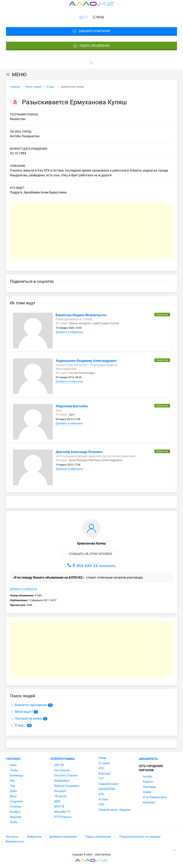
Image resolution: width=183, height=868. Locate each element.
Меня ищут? (21, 712)
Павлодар (149, 787)
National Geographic (67, 786)
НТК (101, 794)
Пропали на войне (26, 719)
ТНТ (101, 779)
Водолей (16, 817)
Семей (147, 792)
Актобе (147, 776)
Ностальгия (62, 770)
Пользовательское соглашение (140, 837)
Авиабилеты (148, 759)
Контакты (12, 837)
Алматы (148, 782)
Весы (13, 796)
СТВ (101, 805)
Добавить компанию (91, 31)
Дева (13, 791)
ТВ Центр (60, 796)
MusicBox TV (63, 812)
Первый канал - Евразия (114, 810)
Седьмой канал (109, 784)
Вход (98, 17)
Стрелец (15, 807)
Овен (13, 765)
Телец (14, 770)
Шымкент (149, 802)
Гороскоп (13, 759)
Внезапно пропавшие (28, 705)
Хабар (102, 758)
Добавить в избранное (69, 332)
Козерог (15, 812)
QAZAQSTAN (107, 789)
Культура (104, 773)
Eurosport (60, 791)
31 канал (104, 763)
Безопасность (15, 841)
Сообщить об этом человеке (91, 554)
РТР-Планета (63, 817)
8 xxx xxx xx (91, 565)
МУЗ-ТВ (59, 807)
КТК (101, 768)
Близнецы (17, 775)
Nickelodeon (62, 781)
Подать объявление (91, 46)
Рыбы (14, 822)
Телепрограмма (63, 759)
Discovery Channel (66, 775)
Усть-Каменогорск (155, 797)
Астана (103, 799)
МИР (57, 801)
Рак (12, 781)
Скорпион (16, 801)
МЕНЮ (16, 75)
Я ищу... (18, 725)
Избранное (34, 837)
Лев (12, 786)
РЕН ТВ (59, 765)
